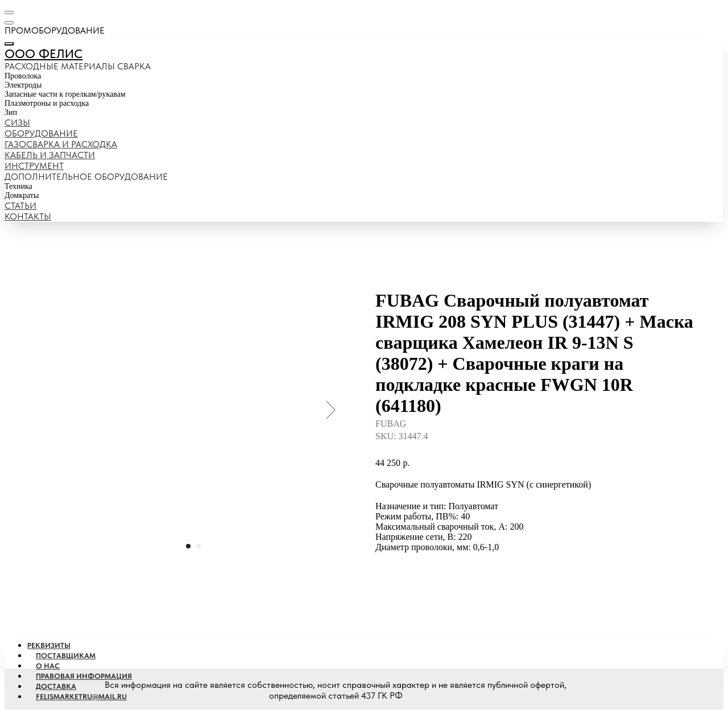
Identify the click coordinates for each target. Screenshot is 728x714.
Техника (18, 186)
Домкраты (22, 195)
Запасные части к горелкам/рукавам (65, 94)
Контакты (28, 216)
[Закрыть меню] (9, 44)
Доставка (56, 686)
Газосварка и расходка (61, 144)
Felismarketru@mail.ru (81, 697)
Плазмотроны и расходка (47, 103)
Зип (11, 112)
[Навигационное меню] (9, 13)
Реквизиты (49, 645)
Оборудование (41, 133)
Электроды (23, 85)
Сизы (17, 123)
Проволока (23, 76)
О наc (48, 666)
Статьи (20, 206)
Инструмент (34, 166)
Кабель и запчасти (50, 155)
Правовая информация (84, 676)
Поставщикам (66, 656)
